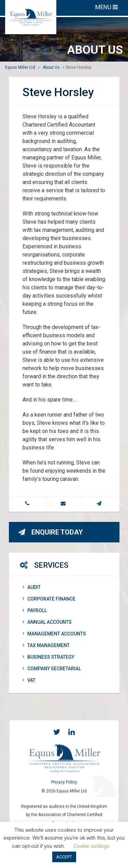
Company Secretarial (52, 669)
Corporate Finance (49, 599)
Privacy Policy (64, 782)
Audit (32, 587)
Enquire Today (51, 532)
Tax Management (46, 645)
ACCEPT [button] (64, 857)
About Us (51, 67)
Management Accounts (54, 634)
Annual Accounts (47, 622)
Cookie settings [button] (91, 846)
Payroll (35, 610)
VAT (29, 680)
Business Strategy (48, 657)
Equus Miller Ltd (20, 67)
